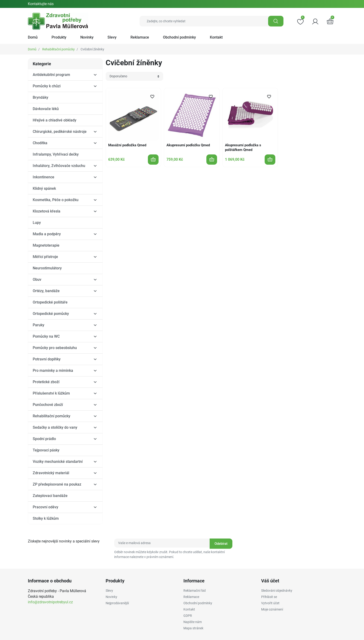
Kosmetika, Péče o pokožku (56, 200)
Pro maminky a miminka (53, 371)
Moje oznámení (272, 609)
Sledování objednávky (277, 591)
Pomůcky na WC (46, 336)
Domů (32, 49)
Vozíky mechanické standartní (58, 462)
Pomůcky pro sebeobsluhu (55, 348)
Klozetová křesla (47, 211)
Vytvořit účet (270, 603)
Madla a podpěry (47, 234)
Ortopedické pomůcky (51, 314)
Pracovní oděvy (45, 507)
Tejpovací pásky (46, 450)
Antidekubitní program (51, 75)
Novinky (111, 597)
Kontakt (189, 609)
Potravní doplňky (47, 359)
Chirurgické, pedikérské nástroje (60, 132)
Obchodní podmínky (198, 603)
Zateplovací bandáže (50, 496)
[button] (330, 21)
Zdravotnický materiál (51, 473)
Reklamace (191, 597)
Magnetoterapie (46, 245)
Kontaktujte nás (41, 4)
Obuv (37, 279)
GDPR (188, 616)
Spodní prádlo (44, 439)
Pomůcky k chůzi (47, 86)
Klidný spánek (44, 188)
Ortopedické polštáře (50, 302)
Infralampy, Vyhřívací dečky (56, 154)
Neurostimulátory (47, 268)
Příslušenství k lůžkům (51, 393)
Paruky (39, 325)
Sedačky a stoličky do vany (55, 427)
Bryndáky (41, 97)
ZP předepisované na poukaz (57, 484)
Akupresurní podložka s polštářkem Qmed (243, 147)
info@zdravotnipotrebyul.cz (50, 602)
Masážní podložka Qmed (127, 145)
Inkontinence (44, 177)
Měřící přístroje (45, 257)
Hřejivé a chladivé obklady (55, 120)
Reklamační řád (195, 591)
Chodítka (40, 143)
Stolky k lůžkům (46, 518)
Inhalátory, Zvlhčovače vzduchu (59, 166)
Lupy (37, 223)
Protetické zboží (46, 382)
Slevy (109, 591)
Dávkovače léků (46, 109)
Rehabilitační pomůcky (58, 49)
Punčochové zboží (48, 405)
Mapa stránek (193, 628)
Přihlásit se (269, 597)
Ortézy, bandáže (46, 291)
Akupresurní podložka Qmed (188, 145)
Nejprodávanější (117, 603)
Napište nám (193, 622)
